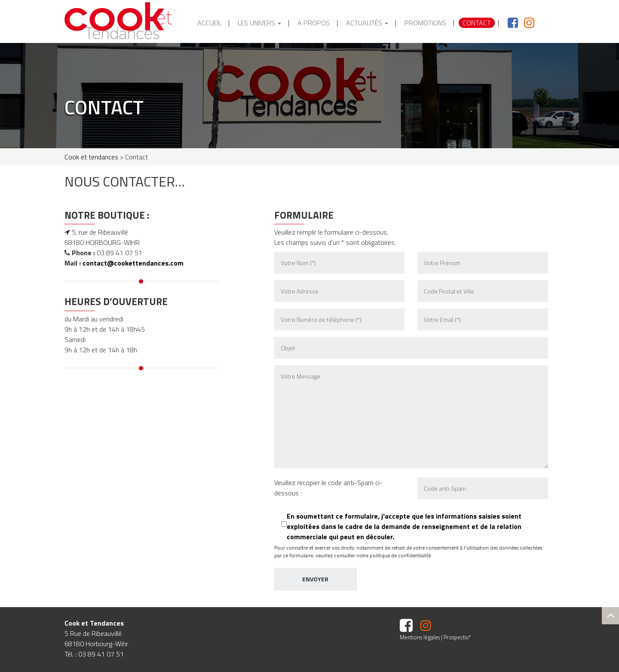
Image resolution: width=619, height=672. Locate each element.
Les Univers (259, 23)
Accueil (209, 23)
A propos (314, 23)
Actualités (367, 23)
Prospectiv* (457, 637)
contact (95, 263)
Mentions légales (420, 637)
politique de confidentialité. (401, 555)
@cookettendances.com (145, 263)
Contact (477, 23)
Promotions (425, 23)
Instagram (526, 23)
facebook (507, 23)
